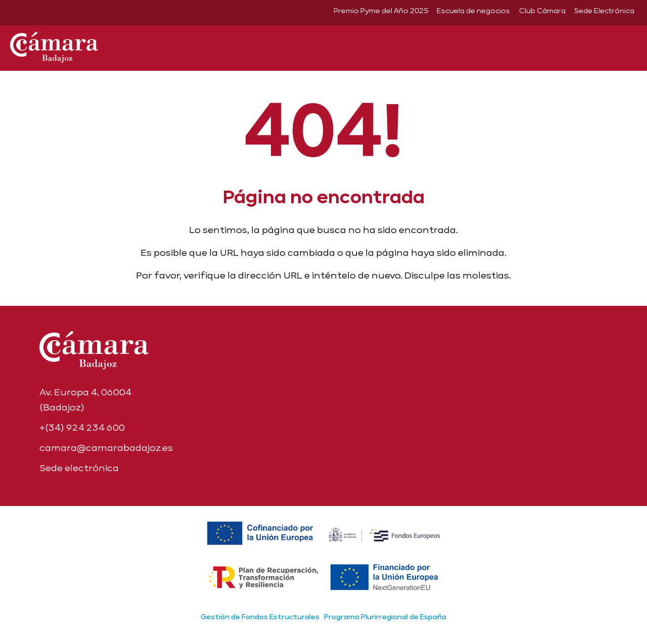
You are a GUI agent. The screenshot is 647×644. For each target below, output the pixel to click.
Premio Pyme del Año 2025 (381, 11)
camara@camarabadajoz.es (106, 448)
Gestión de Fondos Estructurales (260, 617)
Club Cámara (542, 11)
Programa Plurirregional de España (385, 617)
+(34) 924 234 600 (82, 427)
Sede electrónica (79, 468)
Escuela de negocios (473, 11)
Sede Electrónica (604, 11)
